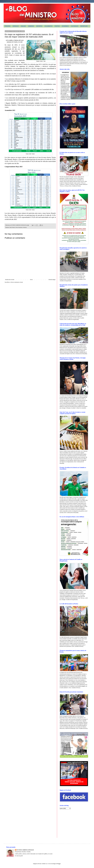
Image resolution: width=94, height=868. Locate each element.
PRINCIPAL (8, 26)
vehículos (25, 227)
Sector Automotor (19, 227)
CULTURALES (75, 26)
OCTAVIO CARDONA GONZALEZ (25, 850)
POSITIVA (57, 26)
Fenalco (13, 227)
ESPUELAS (16, 26)
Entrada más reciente (10, 280)
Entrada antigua (52, 280)
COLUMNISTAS (48, 26)
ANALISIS (23, 26)
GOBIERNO (31, 26)
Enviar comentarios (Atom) (17, 282)
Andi (10, 227)
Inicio (31, 280)
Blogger (59, 864)
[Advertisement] (71, 823)
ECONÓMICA (65, 26)
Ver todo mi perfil (19, 856)
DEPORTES (39, 26)
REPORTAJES (84, 26)
